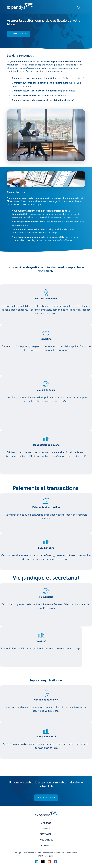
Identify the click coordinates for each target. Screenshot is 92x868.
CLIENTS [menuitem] (46, 829)
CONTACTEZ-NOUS (19, 34)
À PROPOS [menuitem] (46, 823)
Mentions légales (46, 856)
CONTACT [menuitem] (46, 845)
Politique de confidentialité (66, 853)
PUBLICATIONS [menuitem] (46, 840)
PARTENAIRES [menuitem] (46, 834)
